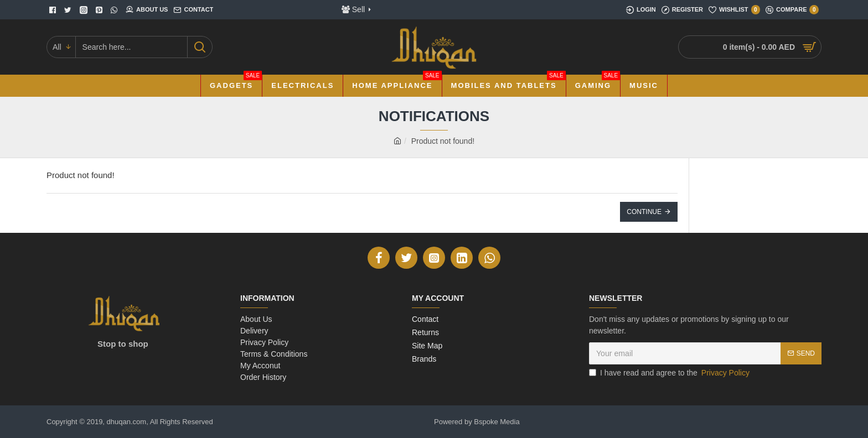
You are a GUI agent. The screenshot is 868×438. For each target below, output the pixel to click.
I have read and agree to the (670, 373)
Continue (644, 212)
